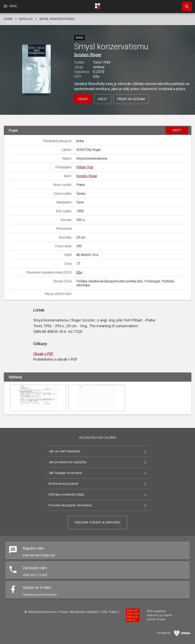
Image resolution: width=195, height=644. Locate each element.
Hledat (185, 4)
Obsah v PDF (43, 354)
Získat (83, 99)
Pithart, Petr (85, 167)
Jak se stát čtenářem (64, 451)
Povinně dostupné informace (70, 505)
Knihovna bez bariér (64, 484)
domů (8, 19)
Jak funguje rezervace (65, 473)
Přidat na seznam (131, 99)
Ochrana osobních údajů (66, 494)
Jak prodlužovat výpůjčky (68, 462)
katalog (26, 19)
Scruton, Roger (88, 55)
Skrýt (177, 130)
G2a (79, 272)
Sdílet (103, 99)
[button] (37, 69)
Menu (10, 6)
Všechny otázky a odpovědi (97, 522)
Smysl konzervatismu (57, 19)
